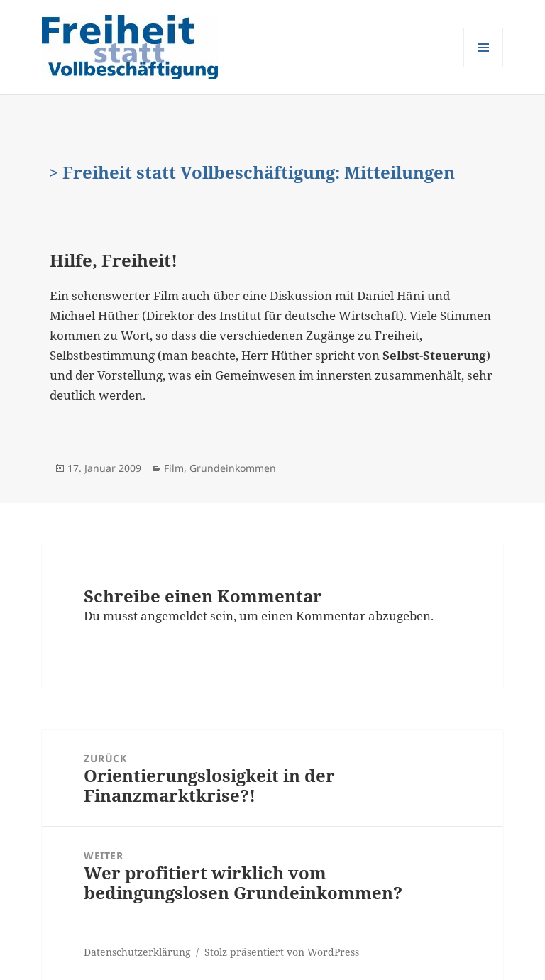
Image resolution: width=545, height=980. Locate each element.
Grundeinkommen (233, 468)
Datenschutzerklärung (137, 952)
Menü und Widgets (484, 67)
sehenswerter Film (125, 296)
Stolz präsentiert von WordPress (282, 952)
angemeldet (174, 616)
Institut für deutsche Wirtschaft (309, 315)
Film (174, 468)
